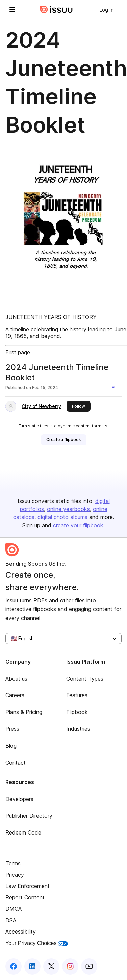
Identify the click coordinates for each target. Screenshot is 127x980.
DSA (11, 920)
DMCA (14, 909)
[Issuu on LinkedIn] (32, 966)
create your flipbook (78, 525)
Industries (78, 729)
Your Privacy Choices (37, 943)
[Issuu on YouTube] (89, 966)
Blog (11, 746)
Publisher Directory (29, 816)
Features (77, 695)
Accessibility (21, 932)
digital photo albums (62, 517)
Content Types (85, 679)
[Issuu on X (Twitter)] (51, 966)
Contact (16, 763)
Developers (19, 799)
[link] (106, 9)
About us (16, 679)
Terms (13, 863)
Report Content (25, 897)
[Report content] (115, 388)
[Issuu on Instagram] (70, 966)
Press (12, 729)
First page (18, 352)
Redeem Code (23, 832)
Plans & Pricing (24, 712)
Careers (15, 695)
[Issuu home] (56, 9)
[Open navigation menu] (12, 9)
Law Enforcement (28, 886)
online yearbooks (68, 509)
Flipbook (77, 712)
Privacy (15, 875)
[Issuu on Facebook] (14, 966)
